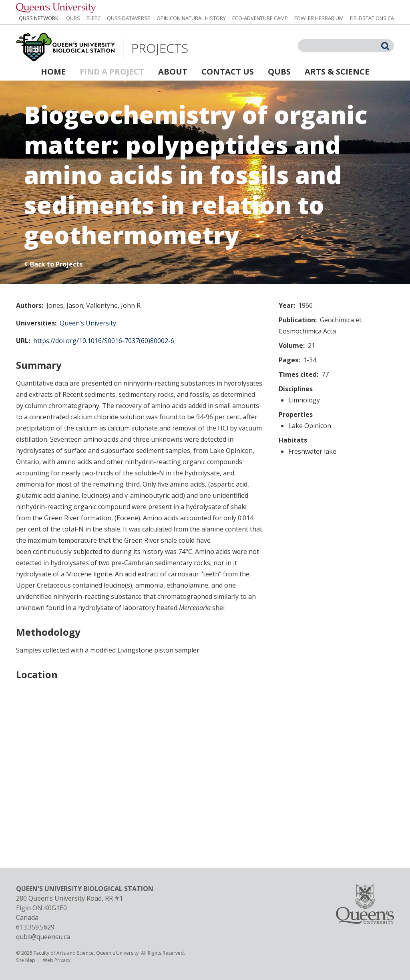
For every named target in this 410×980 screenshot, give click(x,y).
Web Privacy (57, 960)
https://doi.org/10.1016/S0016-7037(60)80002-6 (104, 341)
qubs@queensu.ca (43, 937)
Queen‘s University (88, 323)
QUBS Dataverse (129, 18)
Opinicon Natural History (191, 18)
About (173, 72)
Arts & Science (337, 72)
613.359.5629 (35, 927)
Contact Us (228, 72)
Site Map (26, 960)
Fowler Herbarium (319, 18)
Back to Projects (56, 264)
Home (53, 72)
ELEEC (93, 18)
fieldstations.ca (372, 18)
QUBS (73, 18)
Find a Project (112, 72)
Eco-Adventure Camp (260, 18)
